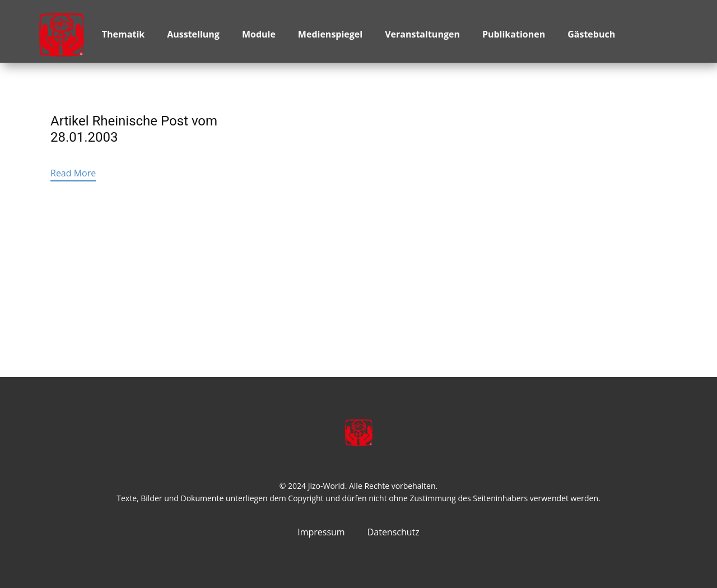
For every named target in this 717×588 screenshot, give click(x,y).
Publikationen (514, 34)
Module (259, 34)
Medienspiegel (330, 34)
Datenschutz (394, 532)
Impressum (321, 532)
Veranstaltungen (422, 34)
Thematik (123, 34)
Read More (73, 173)
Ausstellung (193, 34)
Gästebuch (591, 34)
